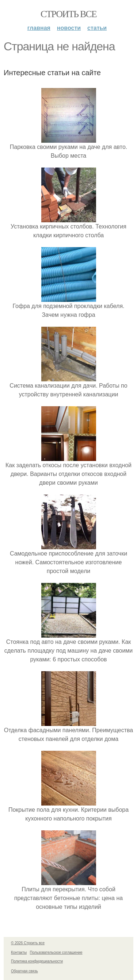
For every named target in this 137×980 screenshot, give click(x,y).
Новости (69, 28)
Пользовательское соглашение (56, 952)
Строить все (68, 14)
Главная (39, 28)
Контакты (19, 952)
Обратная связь (24, 971)
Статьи (97, 28)
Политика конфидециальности (37, 961)
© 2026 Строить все (28, 943)
